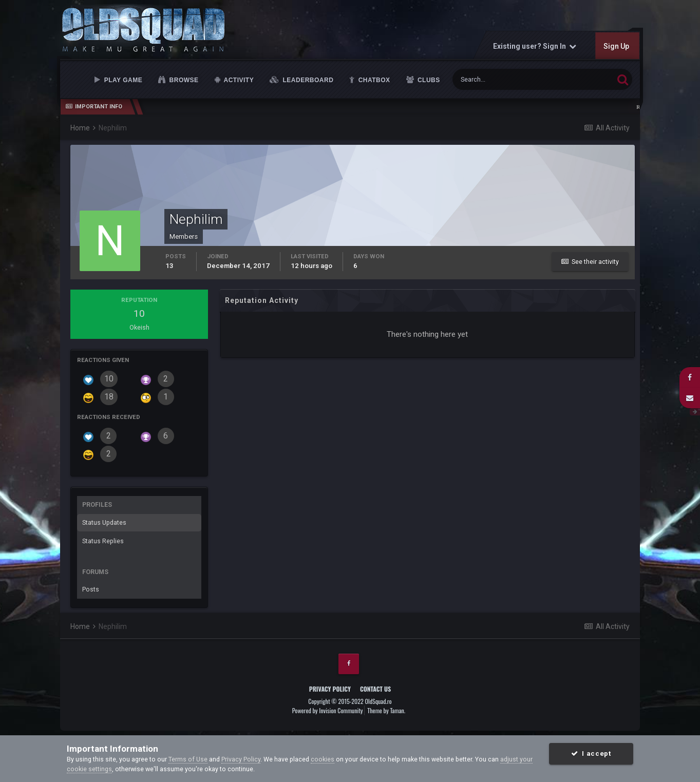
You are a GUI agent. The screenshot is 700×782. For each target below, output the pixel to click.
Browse (183, 80)
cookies (323, 759)
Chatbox (373, 80)
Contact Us (375, 689)
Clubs (428, 80)
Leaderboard (307, 80)
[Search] (503, 79)
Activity (238, 80)
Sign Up (616, 46)
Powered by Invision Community (328, 710)
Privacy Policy (330, 689)
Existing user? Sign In (534, 46)
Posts (91, 589)
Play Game (122, 80)
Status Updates (104, 522)
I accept (591, 754)
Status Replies (103, 541)
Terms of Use (188, 759)
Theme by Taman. (386, 710)
